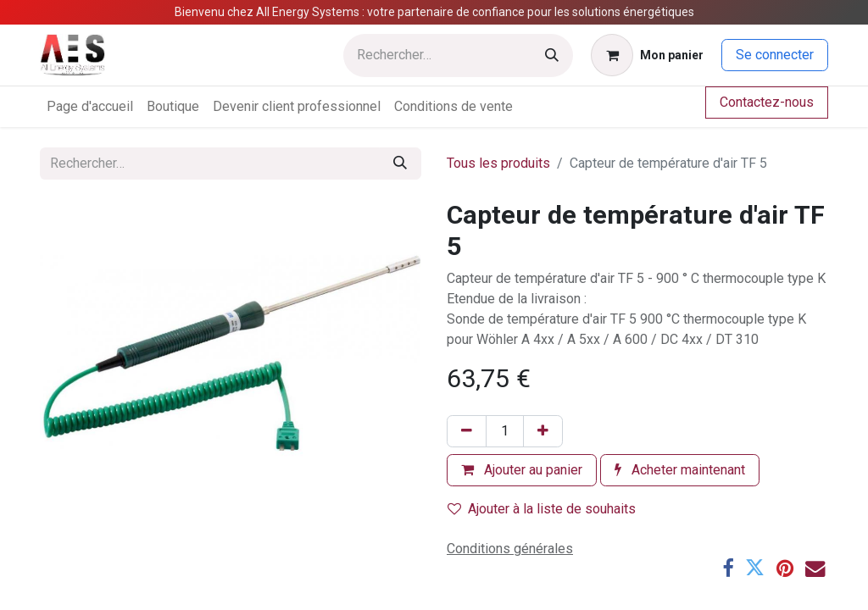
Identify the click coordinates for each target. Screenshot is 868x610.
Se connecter (775, 55)
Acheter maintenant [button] (680, 470)
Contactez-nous (767, 102)
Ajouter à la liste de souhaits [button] (542, 509)
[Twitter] (755, 568)
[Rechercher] (552, 55)
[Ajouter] (543, 431)
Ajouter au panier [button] (522, 470)
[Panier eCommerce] (647, 55)
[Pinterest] (785, 568)
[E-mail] (815, 568)
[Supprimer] (467, 431)
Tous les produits (498, 163)
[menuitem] (90, 107)
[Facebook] (728, 568)
